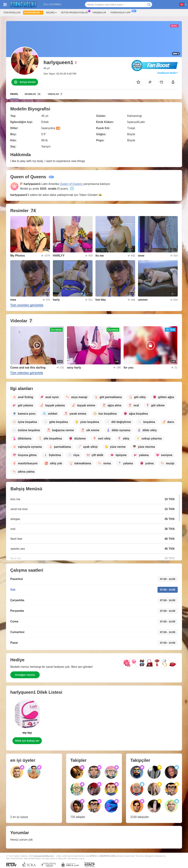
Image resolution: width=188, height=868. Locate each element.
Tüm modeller (12, 13)
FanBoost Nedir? (168, 73)
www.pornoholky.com (44, 856)
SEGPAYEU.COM (107, 856)
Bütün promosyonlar (75, 12)
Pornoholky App (122, 12)
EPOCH (93, 856)
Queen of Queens (71, 184)
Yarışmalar (99, 13)
